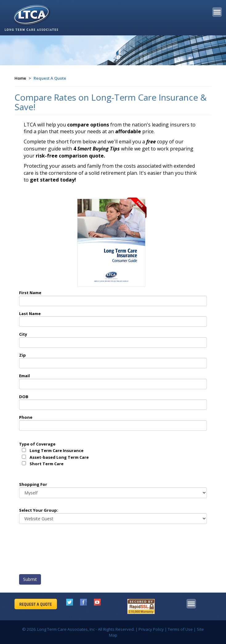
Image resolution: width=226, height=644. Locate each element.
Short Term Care (46, 464)
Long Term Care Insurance (56, 450)
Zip (22, 355)
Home (20, 78)
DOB (24, 397)
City (23, 334)
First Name (30, 293)
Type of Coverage (37, 444)
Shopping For (33, 484)
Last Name (30, 314)
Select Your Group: (39, 510)
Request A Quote (50, 78)
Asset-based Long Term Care (59, 457)
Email (24, 376)
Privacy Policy (151, 629)
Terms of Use (180, 629)
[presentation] (66, 551)
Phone (26, 417)
